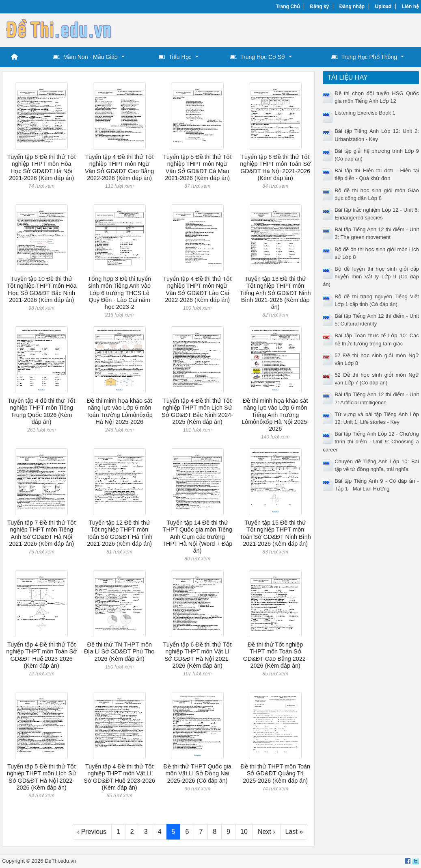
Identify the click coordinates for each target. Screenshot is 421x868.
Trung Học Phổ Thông (364, 57)
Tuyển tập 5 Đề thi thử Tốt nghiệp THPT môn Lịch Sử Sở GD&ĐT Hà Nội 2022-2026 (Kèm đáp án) (42, 777)
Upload (383, 7)
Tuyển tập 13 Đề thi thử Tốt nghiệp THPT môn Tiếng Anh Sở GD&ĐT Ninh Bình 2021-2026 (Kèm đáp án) (275, 293)
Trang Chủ (288, 7)
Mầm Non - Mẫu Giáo (85, 57)
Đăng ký (320, 7)
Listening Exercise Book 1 (365, 113)
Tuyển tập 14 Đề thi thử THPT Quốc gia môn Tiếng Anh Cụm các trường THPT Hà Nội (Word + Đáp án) (197, 537)
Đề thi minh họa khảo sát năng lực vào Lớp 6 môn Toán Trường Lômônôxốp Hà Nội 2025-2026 (120, 411)
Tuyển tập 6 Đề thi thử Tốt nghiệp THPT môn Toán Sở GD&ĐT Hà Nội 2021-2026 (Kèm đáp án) (275, 167)
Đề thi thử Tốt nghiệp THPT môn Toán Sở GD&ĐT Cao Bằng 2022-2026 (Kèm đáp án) (275, 655)
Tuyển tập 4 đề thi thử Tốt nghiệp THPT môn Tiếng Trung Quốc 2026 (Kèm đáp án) (41, 411)
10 (244, 832)
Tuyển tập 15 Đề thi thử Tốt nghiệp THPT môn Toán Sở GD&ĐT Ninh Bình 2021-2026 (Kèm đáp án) (275, 533)
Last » (294, 832)
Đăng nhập (352, 7)
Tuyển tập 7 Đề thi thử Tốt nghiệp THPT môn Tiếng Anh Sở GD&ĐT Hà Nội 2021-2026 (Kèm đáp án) (42, 533)
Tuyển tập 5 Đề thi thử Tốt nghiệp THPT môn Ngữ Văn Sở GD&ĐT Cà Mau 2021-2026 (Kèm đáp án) (198, 167)
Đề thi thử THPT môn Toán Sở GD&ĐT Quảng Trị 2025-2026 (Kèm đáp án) (275, 774)
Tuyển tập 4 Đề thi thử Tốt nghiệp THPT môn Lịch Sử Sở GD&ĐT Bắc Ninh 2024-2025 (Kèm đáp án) (197, 411)
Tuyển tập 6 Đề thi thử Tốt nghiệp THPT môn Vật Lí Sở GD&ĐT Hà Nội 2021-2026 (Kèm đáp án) (198, 655)
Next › (267, 832)
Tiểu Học (175, 57)
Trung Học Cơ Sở (258, 57)
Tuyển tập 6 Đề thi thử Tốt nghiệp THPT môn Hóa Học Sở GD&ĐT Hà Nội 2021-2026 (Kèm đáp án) (42, 167)
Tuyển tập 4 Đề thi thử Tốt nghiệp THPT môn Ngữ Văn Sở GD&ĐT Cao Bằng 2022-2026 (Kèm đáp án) (119, 167)
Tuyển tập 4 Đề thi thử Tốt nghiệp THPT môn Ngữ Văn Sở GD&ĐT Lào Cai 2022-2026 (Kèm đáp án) (198, 289)
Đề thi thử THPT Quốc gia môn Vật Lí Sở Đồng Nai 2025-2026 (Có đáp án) (198, 774)
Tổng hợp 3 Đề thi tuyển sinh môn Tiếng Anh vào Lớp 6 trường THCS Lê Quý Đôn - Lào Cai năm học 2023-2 (119, 293)
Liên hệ (410, 7)
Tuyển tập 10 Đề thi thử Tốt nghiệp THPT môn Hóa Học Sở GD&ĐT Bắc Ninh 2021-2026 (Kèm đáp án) (41, 289)
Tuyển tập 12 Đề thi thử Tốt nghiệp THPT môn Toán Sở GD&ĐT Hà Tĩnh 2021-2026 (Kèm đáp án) (120, 533)
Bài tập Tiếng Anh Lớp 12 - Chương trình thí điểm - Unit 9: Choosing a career (371, 442)
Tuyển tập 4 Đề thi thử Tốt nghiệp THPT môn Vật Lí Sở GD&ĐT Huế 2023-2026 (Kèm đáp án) (119, 777)
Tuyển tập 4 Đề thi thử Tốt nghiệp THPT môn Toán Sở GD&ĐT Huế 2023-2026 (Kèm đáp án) (41, 655)
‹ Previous (92, 832)
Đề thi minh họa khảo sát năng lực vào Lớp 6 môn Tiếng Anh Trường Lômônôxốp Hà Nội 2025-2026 (275, 415)
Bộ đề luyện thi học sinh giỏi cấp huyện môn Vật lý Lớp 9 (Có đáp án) (371, 277)
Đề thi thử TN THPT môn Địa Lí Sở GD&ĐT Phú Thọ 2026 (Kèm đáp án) (119, 652)
